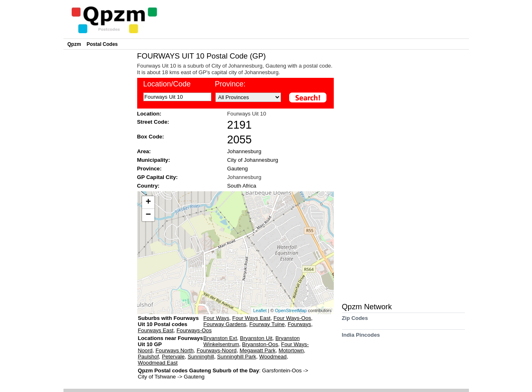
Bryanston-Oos (260, 344)
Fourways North (175, 350)
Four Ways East (251, 318)
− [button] (148, 215)
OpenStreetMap (291, 310)
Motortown (291, 350)
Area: (144, 151)
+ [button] (148, 202)
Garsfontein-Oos (283, 370)
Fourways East (156, 330)
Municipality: (154, 160)
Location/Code (167, 84)
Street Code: (153, 122)
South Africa (242, 186)
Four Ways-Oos (292, 318)
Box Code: (151, 137)
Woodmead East (158, 363)
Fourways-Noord (216, 350)
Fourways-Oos (194, 330)
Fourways (299, 324)
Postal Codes (102, 44)
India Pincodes (361, 338)
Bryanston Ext (220, 338)
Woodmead (273, 357)
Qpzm (74, 44)
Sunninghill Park (237, 357)
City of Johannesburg (253, 160)
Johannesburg (244, 151)
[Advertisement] (98, 174)
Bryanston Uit (256, 338)
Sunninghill (201, 357)
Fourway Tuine (267, 324)
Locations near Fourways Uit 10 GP (171, 341)
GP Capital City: (157, 177)
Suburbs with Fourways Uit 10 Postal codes (169, 321)
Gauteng (238, 169)
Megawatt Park (258, 350)
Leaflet (260, 310)
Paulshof (148, 357)
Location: (149, 114)
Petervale (173, 357)
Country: (148, 186)
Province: (230, 84)
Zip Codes (355, 321)
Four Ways (216, 318)
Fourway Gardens (225, 324)
